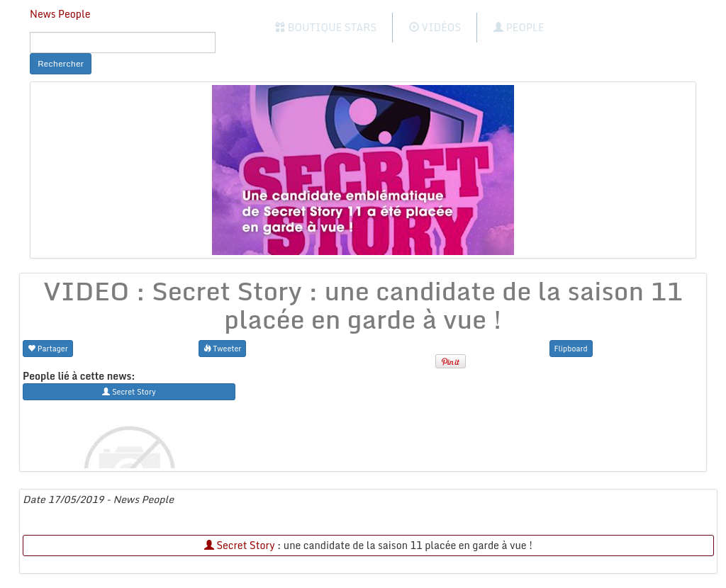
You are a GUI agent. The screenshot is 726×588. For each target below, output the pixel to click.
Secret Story (240, 545)
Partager (48, 348)
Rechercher (61, 63)
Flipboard (571, 348)
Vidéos (435, 27)
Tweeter (223, 348)
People (519, 27)
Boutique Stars (326, 27)
